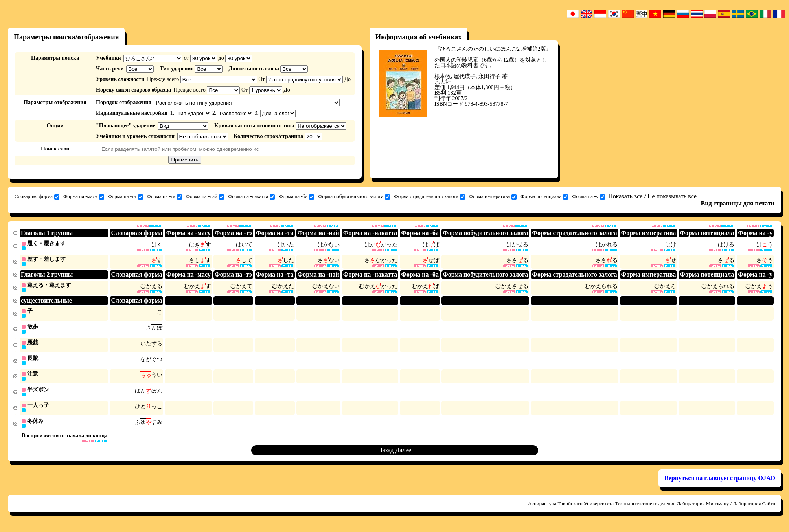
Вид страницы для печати (738, 203)
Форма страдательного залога (429, 196)
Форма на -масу (84, 196)
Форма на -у (589, 196)
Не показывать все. (673, 196)
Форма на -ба (296, 196)
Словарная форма (37, 196)
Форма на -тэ (126, 196)
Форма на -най (205, 196)
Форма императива (493, 196)
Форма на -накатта (251, 196)
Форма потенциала (544, 196)
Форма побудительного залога (354, 196)
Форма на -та (165, 196)
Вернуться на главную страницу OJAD (720, 482)
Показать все (625, 196)
